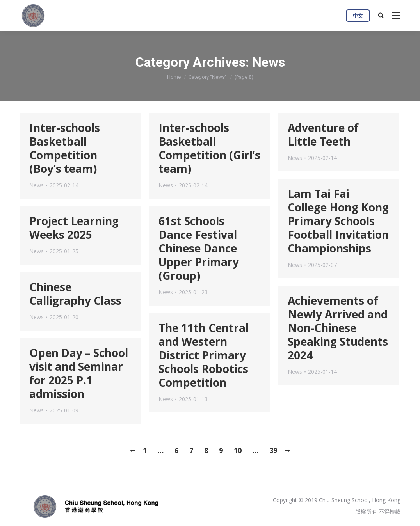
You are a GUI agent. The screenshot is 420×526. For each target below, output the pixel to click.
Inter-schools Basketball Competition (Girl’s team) (209, 148)
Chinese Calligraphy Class (75, 294)
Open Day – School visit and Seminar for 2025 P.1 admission (79, 373)
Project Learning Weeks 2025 (74, 228)
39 (273, 450)
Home (174, 77)
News (36, 185)
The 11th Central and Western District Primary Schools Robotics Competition (204, 355)
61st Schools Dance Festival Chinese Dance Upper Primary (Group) (199, 248)
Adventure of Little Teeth (323, 135)
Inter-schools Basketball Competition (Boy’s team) (65, 148)
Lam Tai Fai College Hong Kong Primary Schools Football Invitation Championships (338, 221)
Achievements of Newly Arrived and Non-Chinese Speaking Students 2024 (338, 328)
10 (238, 450)
